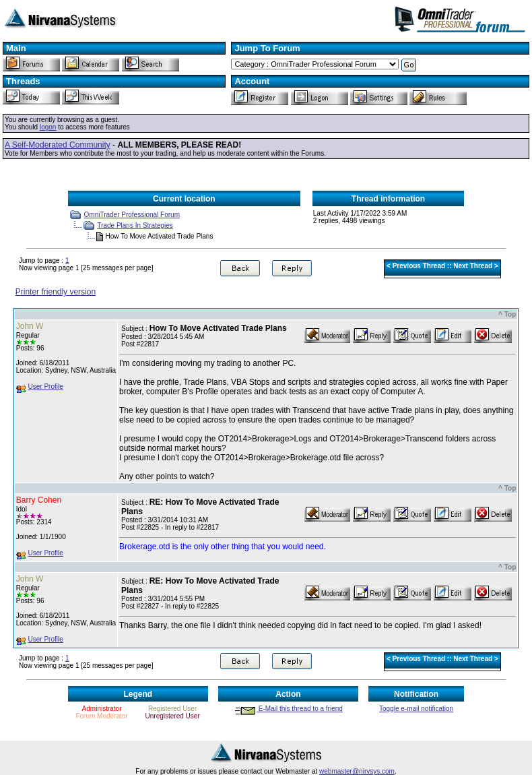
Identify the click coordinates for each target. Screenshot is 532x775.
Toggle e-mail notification (416, 709)
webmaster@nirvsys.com (357, 771)
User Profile (46, 386)
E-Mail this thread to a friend (288, 709)
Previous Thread (419, 266)
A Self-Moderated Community (58, 145)
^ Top (507, 314)
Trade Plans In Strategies (135, 225)
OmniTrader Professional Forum (132, 215)
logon (48, 127)
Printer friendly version (56, 292)
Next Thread (473, 266)
